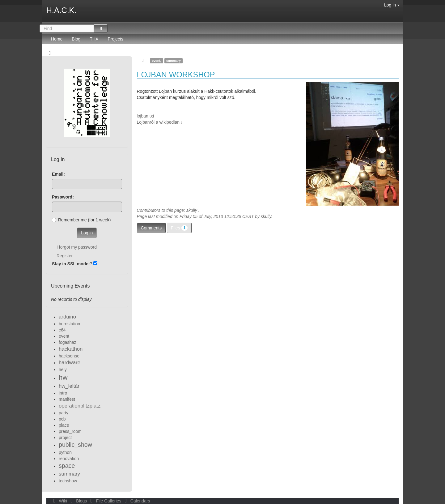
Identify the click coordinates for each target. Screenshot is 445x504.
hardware (70, 363)
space (67, 466)
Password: (63, 197)
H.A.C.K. (61, 10)
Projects (115, 39)
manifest (67, 399)
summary (174, 61)
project (65, 438)
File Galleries (105, 501)
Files (179, 228)
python (65, 452)
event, (156, 61)
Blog (76, 39)
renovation (69, 459)
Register (65, 256)
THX (94, 39)
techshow (68, 481)
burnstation (69, 324)
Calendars (136, 501)
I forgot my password (77, 247)
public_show (75, 445)
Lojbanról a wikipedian (158, 122)
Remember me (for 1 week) (81, 220)
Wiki (60, 501)
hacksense (69, 356)
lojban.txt (146, 116)
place (64, 425)
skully (192, 210)
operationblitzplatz (80, 406)
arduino (67, 317)
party (64, 413)
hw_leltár (69, 386)
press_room (70, 431)
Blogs (78, 501)
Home (57, 39)
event (64, 336)
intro (63, 393)
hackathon (71, 349)
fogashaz (68, 342)
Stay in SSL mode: (71, 264)
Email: (58, 174)
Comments (151, 228)
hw (63, 377)
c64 (62, 330)
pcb (62, 419)
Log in (392, 5)
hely (63, 369)
